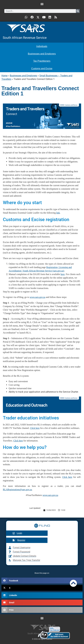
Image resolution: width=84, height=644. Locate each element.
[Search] (78, 11)
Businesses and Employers (23, 76)
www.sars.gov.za (38, 297)
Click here (35, 428)
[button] (42, 4)
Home (4, 76)
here (63, 274)
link (58, 213)
